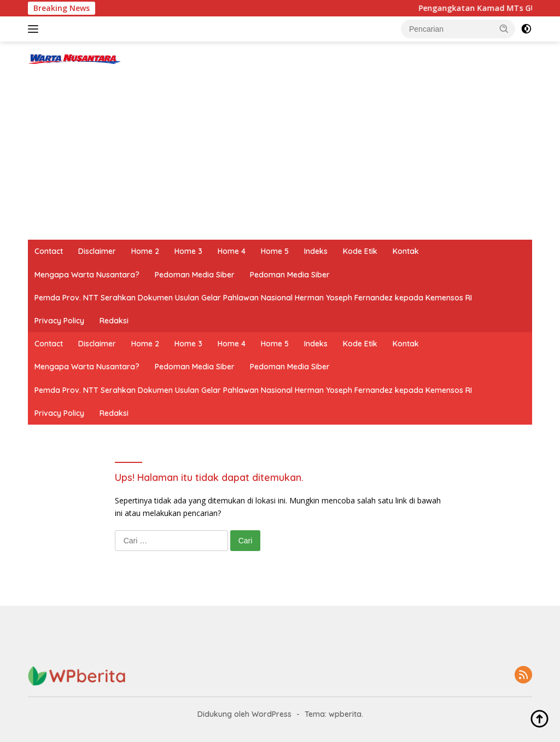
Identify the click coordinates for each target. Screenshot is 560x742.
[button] (504, 28)
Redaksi (114, 321)
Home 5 (275, 251)
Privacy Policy (59, 321)
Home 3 (188, 251)
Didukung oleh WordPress (244, 714)
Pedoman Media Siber (195, 275)
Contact (49, 251)
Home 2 (145, 251)
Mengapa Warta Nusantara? (87, 275)
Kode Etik (360, 251)
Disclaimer (97, 251)
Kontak (406, 251)
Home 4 (232, 251)
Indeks (316, 251)
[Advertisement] (280, 158)
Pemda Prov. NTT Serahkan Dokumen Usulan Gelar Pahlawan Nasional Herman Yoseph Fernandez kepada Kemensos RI (253, 298)
